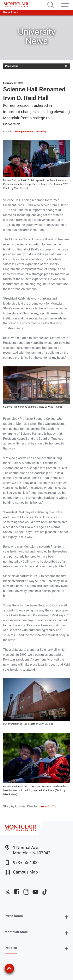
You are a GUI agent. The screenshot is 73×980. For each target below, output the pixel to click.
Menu (64, 2)
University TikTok (45, 892)
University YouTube (35, 892)
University (40, 132)
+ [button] (67, 917)
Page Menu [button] (11, 66)
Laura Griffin (47, 806)
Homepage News (24, 132)
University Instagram (26, 892)
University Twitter (8, 892)
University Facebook (17, 892)
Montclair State (16, 932)
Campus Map (21, 872)
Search (51, 2)
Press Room (11, 12)
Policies (11, 948)
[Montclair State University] (16, 5)
